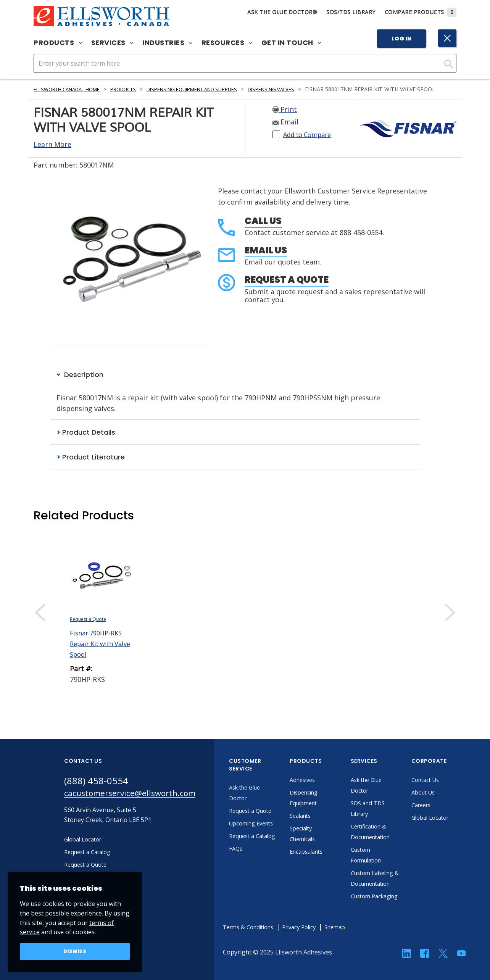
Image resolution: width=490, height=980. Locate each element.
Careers (438, 814)
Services (112, 43)
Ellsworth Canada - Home (72, 89)
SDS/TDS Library (351, 12)
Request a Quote (287, 288)
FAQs (252, 879)
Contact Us (443, 789)
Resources (227, 43)
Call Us (263, 229)
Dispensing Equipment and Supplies (214, 89)
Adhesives (320, 789)
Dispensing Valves (303, 89)
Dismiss (75, 951)
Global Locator (448, 827)
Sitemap (363, 957)
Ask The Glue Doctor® (282, 12)
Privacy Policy (323, 957)
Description (80, 383)
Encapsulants (324, 861)
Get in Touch (291, 43)
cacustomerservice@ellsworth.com (138, 804)
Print (285, 118)
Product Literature (91, 466)
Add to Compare (310, 143)
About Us (440, 801)
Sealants (318, 825)
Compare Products (421, 12)
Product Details (86, 441)
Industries (167, 43)
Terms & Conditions (267, 957)
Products (58, 43)
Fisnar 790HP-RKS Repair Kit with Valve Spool (98, 653)
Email (285, 130)
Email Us (266, 259)
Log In (402, 39)
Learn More (52, 153)
